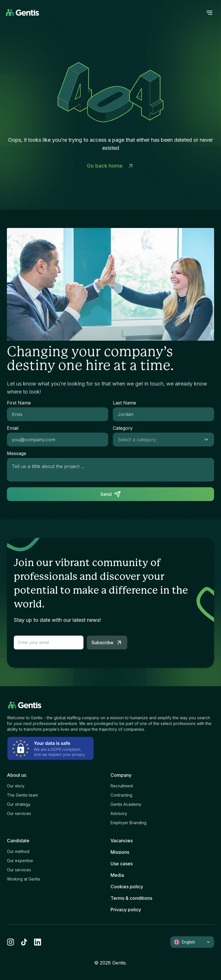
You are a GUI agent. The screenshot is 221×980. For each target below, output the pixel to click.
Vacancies (122, 841)
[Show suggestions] (208, 440)
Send (111, 494)
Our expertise (20, 861)
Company (121, 775)
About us (17, 775)
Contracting (121, 795)
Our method (18, 851)
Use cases (122, 864)
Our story (16, 786)
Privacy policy (126, 910)
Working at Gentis (24, 879)
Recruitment (122, 786)
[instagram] (11, 942)
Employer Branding (128, 823)
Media (117, 875)
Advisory (119, 813)
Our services (19, 813)
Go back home (110, 166)
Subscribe (107, 643)
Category (123, 428)
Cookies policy (127, 887)
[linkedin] (38, 942)
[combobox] (158, 440)
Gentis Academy (126, 804)
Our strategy (19, 804)
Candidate (18, 841)
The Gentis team (22, 795)
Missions (120, 852)
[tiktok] (24, 942)
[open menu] (209, 13)
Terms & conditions (131, 898)
